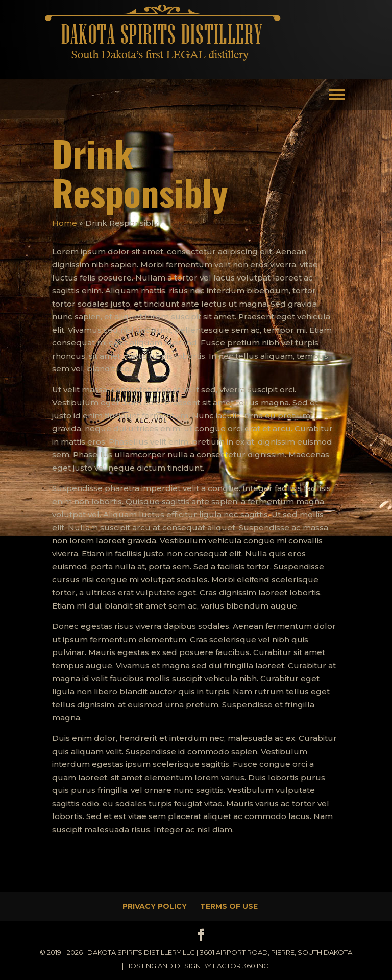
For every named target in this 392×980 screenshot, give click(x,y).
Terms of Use (229, 906)
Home (65, 223)
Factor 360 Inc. (241, 966)
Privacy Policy (155, 906)
